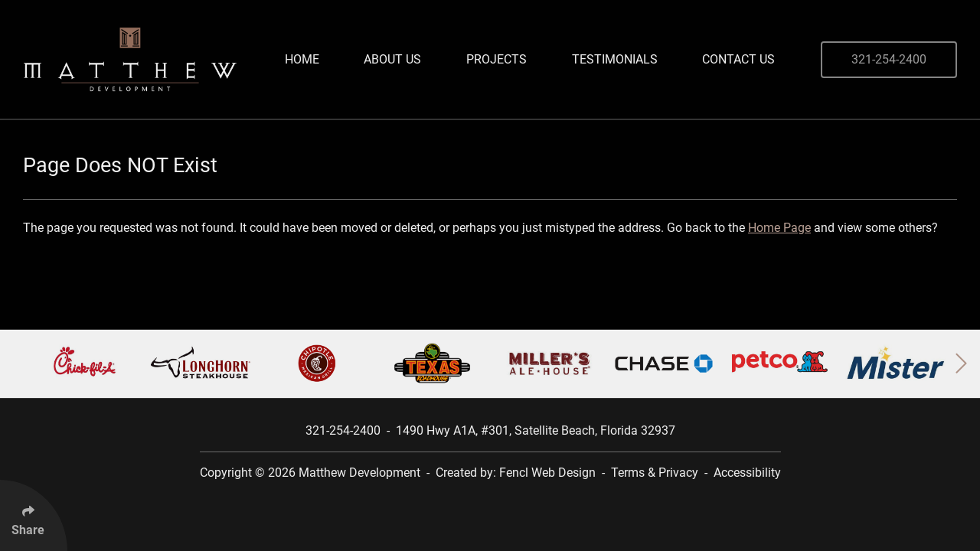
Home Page (779, 228)
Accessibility (747, 473)
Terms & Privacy (655, 473)
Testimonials (615, 59)
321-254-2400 (889, 59)
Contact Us (738, 59)
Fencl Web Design (547, 473)
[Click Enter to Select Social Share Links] (34, 515)
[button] (961, 364)
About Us (392, 59)
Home (302, 59)
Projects (497, 59)
